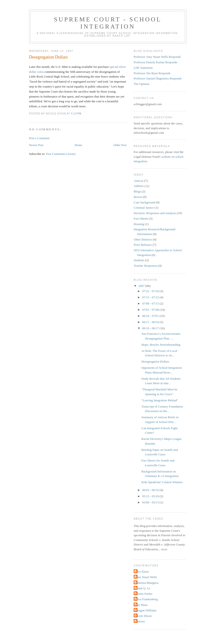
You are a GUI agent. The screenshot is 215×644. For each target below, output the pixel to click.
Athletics (139, 186)
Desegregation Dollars (48, 57)
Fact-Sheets (141, 219)
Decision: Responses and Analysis (155, 213)
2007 (142, 286)
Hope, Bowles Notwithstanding (161, 345)
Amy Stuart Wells (146, 577)
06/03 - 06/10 (151, 490)
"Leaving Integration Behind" (160, 400)
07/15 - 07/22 (151, 297)
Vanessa (140, 621)
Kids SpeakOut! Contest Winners (162, 482)
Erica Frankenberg (146, 599)
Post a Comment (39, 138)
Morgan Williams (146, 610)
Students (139, 260)
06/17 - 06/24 (151, 322)
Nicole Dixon (143, 616)
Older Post (120, 145)
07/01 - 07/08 (151, 310)
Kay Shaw (141, 605)
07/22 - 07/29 (151, 291)
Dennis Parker (144, 594)
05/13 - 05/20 (151, 496)
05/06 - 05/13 (151, 502)
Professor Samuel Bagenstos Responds (158, 78)
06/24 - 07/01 (151, 316)
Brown (138, 197)
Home (78, 145)
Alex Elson (142, 572)
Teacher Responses (145, 266)
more (164, 549)
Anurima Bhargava (147, 583)
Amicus (138, 181)
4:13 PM (76, 114)
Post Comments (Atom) (61, 154)
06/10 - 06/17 (151, 328)
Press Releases (143, 245)
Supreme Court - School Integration (108, 23)
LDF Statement (143, 68)
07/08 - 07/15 (151, 303)
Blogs (137, 191)
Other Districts (143, 239)
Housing (139, 224)
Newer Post (36, 145)
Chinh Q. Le (143, 588)
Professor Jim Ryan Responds (152, 73)
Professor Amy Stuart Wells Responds (157, 57)
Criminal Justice (144, 208)
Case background (144, 202)
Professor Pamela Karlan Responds (155, 62)
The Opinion (142, 84)
